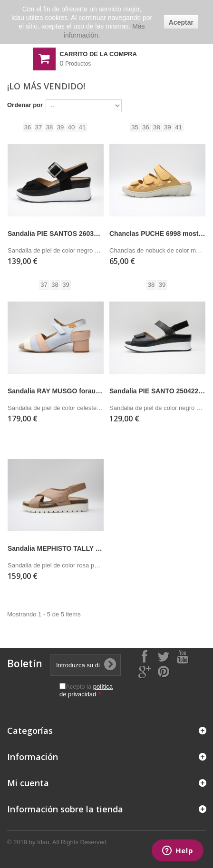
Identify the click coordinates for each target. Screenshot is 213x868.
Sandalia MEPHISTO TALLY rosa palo (56, 548)
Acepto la (86, 690)
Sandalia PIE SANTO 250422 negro (157, 391)
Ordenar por (25, 105)
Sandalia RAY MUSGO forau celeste (56, 391)
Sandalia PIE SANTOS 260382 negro (56, 234)
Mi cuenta (28, 783)
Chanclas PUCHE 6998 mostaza (157, 234)
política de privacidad (86, 690)
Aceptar (181, 22)
